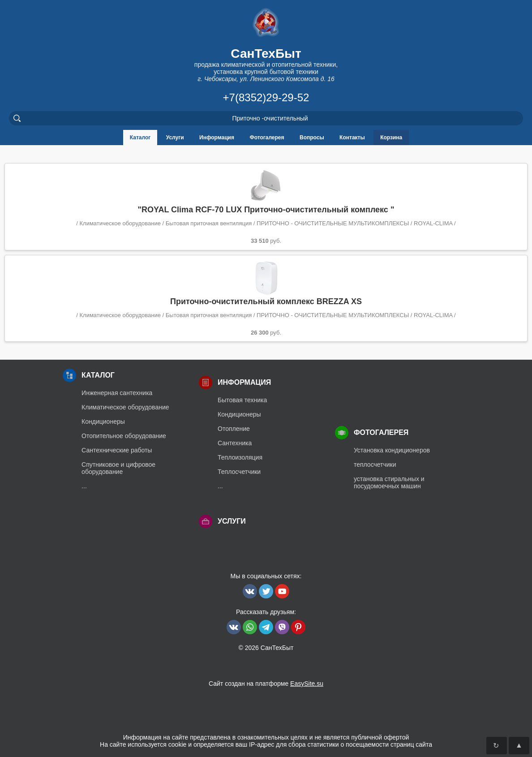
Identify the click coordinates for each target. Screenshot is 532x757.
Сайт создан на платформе (266, 684)
